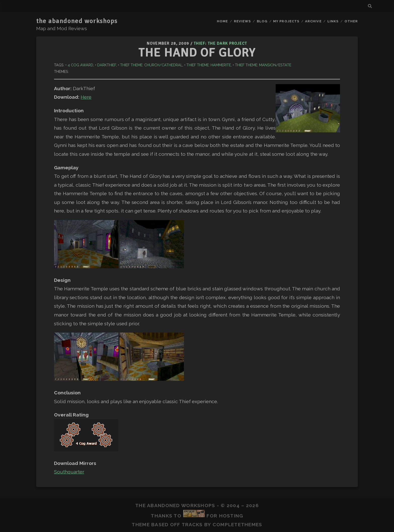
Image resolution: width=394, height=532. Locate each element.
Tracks (192, 524)
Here (86, 97)
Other (351, 21)
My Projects (286, 21)
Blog (262, 21)
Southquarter (69, 472)
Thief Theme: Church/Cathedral (151, 65)
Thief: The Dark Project (220, 43)
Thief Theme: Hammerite (209, 65)
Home (222, 21)
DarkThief (107, 65)
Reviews (242, 21)
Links (333, 21)
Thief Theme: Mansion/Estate (263, 65)
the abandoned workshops (77, 21)
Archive (313, 21)
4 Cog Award (80, 65)
